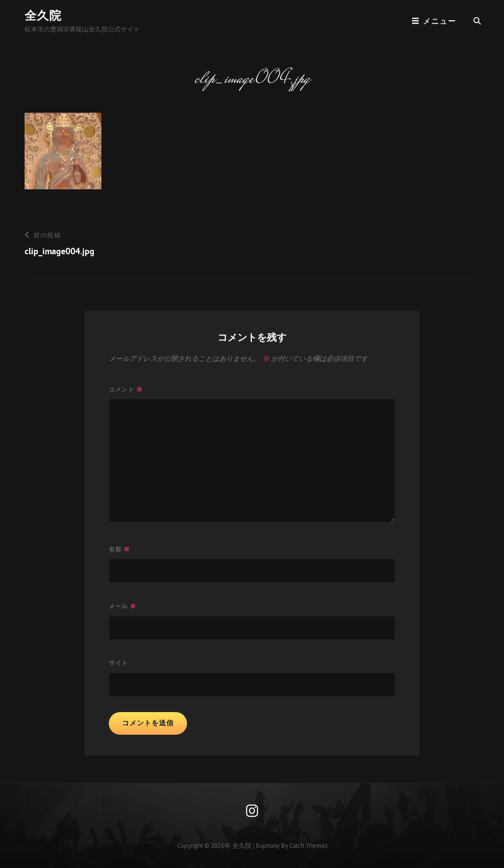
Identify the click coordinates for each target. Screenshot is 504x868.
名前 (119, 549)
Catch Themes (308, 846)
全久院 (43, 15)
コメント (126, 389)
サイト (118, 663)
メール (123, 606)
